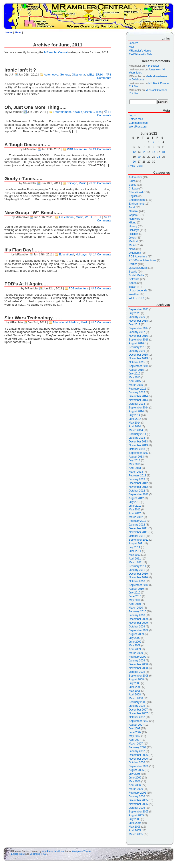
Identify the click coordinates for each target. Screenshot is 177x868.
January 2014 (137, 438)
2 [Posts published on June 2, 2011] (154, 142)
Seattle (133, 272)
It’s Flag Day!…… (23, 250)
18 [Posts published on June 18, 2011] (163, 152)
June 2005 (135, 823)
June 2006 (135, 778)
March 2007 (136, 744)
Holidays (81, 254)
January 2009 (137, 661)
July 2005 (134, 819)
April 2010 (135, 604)
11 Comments (104, 113)
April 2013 (135, 468)
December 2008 (138, 664)
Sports (133, 283)
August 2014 (136, 411)
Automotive (51, 75)
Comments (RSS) (38, 854)
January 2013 (137, 479)
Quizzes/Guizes (91, 112)
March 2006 (136, 789)
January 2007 (137, 751)
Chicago (72, 183)
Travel (132, 287)
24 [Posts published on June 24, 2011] (158, 157)
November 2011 (138, 532)
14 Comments (102, 254)
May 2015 (135, 377)
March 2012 (136, 517)
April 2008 (135, 695)
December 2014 (138, 396)
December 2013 (138, 442)
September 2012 (139, 494)
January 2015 (137, 392)
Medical (74, 322)
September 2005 (139, 812)
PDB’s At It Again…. (26, 284)
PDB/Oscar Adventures (142, 260)
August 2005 (136, 815)
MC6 (132, 47)
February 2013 (137, 476)
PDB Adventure (77, 149)
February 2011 (137, 566)
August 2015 (136, 370)
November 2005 (138, 804)
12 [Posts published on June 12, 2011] (134, 152)
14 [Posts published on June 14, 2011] (144, 152)
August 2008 (136, 679)
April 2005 (135, 830)
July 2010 (134, 593)
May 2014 (135, 423)
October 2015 (137, 362)
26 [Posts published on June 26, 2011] (134, 162)
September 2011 (139, 540)
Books (132, 185)
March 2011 (136, 562)
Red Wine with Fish (140, 54)
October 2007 (137, 717)
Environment (136, 204)
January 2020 (137, 317)
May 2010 (135, 600)
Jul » (140, 166)
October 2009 (137, 627)
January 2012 (137, 525)
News (76, 112)
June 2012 (135, 506)
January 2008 (137, 706)
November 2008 (138, 668)
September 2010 (139, 585)
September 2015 (139, 366)
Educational (67, 217)
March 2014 (136, 430)
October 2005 (137, 808)
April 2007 (135, 740)
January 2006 (137, 796)
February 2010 (137, 611)
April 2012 (135, 513)
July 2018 (134, 325)
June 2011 (135, 551)
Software (134, 279)
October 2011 (137, 536)
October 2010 (137, 581)
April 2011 (135, 559)
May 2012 (135, 510)
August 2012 (136, 498)
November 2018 (138, 321)
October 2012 (137, 491)
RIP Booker (152, 66)
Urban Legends (138, 291)
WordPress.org (138, 127)
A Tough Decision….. (27, 144)
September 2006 (139, 766)
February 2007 (137, 747)
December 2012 (138, 483)
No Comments (102, 183)
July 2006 (134, 774)
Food (132, 207)
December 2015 (138, 355)
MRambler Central (56, 52)
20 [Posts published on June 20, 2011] (139, 157)
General (65, 75)
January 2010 (137, 615)
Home (9, 32)
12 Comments (104, 219)
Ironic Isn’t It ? (20, 70)
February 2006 (137, 793)
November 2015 (138, 358)
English (133, 196)
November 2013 (138, 445)
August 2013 (136, 457)
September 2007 (139, 721)
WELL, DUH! (95, 75)
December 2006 (138, 755)
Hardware (135, 219)
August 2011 (136, 543)
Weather (134, 294)
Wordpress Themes (82, 851)
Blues (132, 181)
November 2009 (138, 623)
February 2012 (137, 521)
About (18, 32)
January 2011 (137, 570)
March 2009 (136, 653)
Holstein (134, 234)
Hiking (132, 223)
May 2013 (135, 464)
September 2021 (139, 309)
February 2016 (137, 347)
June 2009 (135, 642)
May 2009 (135, 645)
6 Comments (103, 322)
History (133, 226)
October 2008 (137, 672)
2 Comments (103, 288)
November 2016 (138, 336)
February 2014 (137, 434)
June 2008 (135, 687)
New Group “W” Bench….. (33, 212)
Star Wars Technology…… (33, 318)
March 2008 (136, 698)
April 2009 (135, 649)
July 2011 (134, 547)
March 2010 (136, 608)
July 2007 (134, 729)
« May (131, 166)
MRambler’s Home (140, 51)
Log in (132, 115)
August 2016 (136, 343)
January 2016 (137, 351)
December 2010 (138, 574)
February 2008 (137, 702)
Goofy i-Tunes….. (23, 178)
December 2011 (138, 528)
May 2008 (135, 691)
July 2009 (134, 638)
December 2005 (138, 800)
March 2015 (136, 385)
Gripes (133, 215)
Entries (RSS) (18, 854)
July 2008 (134, 683)
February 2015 (137, 389)
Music (82, 183)
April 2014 (135, 426)
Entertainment (62, 112)
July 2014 (134, 415)
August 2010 (136, 589)
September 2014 (139, 408)
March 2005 (136, 834)
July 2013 (134, 460)
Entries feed (136, 119)
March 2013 (136, 472)
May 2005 (135, 827)
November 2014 (138, 400)
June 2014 (135, 419)
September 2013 (139, 453)
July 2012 (134, 502)
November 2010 (138, 577)
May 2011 (135, 555)
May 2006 (135, 781)
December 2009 (138, 619)
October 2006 (137, 762)
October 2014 (137, 404)
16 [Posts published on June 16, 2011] (154, 152)
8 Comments (104, 76)
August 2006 (136, 770)
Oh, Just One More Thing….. (36, 107)
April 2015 (135, 381)
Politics (133, 264)
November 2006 (138, 759)
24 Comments (102, 149)
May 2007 (135, 736)
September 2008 (139, 676)
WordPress (47, 851)
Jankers (133, 43)
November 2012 (138, 487)
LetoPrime (59, 851)
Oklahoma (78, 75)
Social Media (136, 275)
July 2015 (134, 374)
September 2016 (139, 340)
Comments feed (138, 123)
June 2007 (135, 732)
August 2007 (136, 725)
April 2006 (135, 785)
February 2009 (137, 657)
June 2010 (135, 596)
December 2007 (138, 710)
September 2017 (139, 328)
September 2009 (139, 630)
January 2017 (137, 332)
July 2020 (134, 313)
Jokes (132, 238)
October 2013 (137, 449)
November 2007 (138, 713)
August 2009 (136, 634)
